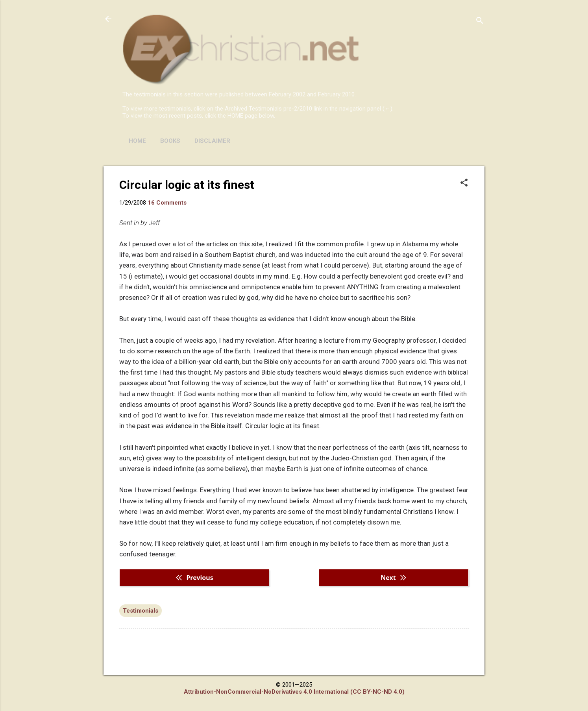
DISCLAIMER (212, 141)
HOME (137, 141)
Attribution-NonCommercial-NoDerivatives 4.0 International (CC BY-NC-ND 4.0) (294, 692)
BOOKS (170, 141)
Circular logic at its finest (187, 185)
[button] (464, 183)
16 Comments (167, 203)
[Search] (480, 21)
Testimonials (141, 611)
